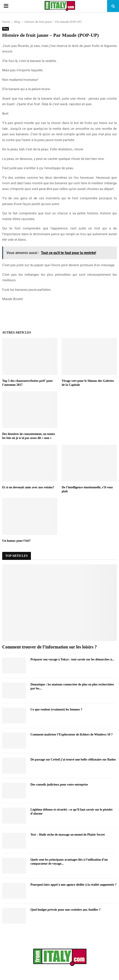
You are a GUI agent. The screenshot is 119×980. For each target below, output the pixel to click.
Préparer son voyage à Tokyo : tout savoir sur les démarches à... (72, 659)
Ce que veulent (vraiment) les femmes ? (56, 709)
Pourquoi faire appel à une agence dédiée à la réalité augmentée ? (74, 885)
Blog (6, 29)
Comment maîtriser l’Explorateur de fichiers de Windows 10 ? (72, 735)
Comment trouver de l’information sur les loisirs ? (49, 647)
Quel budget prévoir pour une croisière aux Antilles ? (65, 910)
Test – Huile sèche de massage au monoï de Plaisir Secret (68, 835)
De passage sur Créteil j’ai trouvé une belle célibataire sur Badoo (73, 760)
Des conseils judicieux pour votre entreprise (59, 785)
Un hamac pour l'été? (16, 541)
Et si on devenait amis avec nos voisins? (28, 487)
